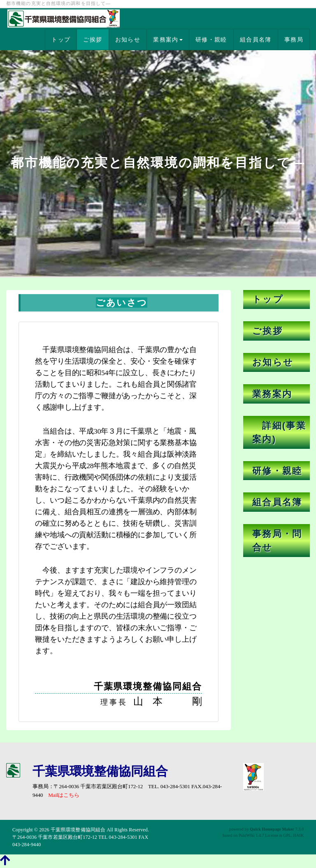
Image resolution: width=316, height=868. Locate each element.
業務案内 (168, 39)
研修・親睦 (211, 39)
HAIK (299, 835)
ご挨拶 (93, 39)
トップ (61, 39)
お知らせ (128, 39)
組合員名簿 (256, 39)
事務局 (294, 39)
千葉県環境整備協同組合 (78, 830)
